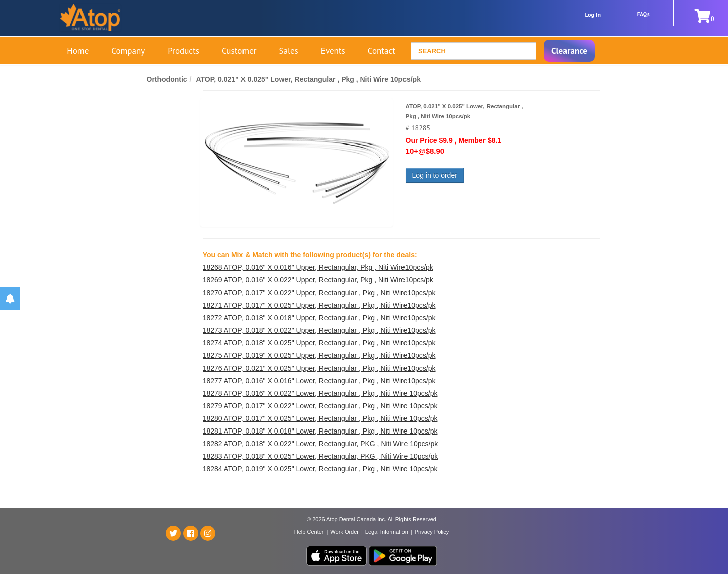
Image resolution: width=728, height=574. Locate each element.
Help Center (309, 532)
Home (78, 51)
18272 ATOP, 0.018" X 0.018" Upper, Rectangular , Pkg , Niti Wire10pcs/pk (319, 318)
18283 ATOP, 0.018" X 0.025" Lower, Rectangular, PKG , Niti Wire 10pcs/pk (320, 456)
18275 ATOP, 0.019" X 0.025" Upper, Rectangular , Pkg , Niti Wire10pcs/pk (319, 355)
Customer (239, 51)
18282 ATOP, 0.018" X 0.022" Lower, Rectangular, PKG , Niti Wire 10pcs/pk (320, 444)
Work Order (344, 532)
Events (333, 51)
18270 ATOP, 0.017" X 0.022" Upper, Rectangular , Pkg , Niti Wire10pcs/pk (319, 293)
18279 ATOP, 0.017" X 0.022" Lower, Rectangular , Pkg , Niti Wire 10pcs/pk (320, 406)
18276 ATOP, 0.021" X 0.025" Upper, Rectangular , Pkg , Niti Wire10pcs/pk (319, 368)
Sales (289, 51)
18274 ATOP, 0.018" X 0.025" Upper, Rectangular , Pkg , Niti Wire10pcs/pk (319, 343)
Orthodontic (167, 79)
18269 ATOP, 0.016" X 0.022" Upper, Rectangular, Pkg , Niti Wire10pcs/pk (318, 280)
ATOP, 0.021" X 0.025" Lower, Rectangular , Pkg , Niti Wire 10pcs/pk (308, 79)
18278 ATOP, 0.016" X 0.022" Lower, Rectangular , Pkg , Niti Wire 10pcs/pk (320, 393)
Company (128, 51)
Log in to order (435, 175)
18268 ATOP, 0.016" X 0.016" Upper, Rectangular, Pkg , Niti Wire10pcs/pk (318, 267)
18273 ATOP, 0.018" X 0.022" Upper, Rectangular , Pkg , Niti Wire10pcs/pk (319, 330)
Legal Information (387, 532)
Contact (382, 51)
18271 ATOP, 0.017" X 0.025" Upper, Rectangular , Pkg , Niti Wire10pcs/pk (319, 305)
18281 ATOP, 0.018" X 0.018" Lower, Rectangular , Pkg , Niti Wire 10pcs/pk (320, 431)
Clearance (569, 51)
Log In (593, 14)
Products (183, 51)
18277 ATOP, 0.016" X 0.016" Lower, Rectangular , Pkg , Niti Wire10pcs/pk (319, 381)
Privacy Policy (432, 532)
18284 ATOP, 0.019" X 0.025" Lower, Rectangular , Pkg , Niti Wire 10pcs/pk (320, 469)
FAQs (643, 14)
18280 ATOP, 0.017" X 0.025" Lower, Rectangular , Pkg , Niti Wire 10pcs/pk (320, 418)
